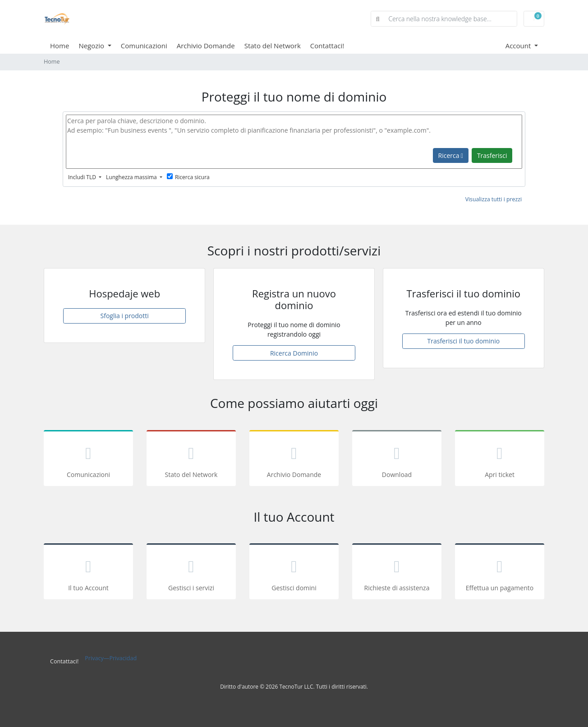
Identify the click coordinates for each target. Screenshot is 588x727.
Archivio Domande (206, 46)
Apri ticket (500, 460)
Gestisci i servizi (191, 573)
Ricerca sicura (188, 177)
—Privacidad (120, 658)
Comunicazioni (144, 46)
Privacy (94, 658)
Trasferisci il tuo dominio (464, 341)
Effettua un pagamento (500, 573)
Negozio (92, 46)
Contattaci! (327, 46)
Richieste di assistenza (397, 573)
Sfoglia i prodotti (125, 316)
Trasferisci (492, 155)
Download (397, 460)
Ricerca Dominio (294, 353)
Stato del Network (273, 46)
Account (519, 46)
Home (60, 46)
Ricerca (451, 155)
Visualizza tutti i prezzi (494, 199)
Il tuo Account (88, 573)
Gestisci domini (294, 573)
